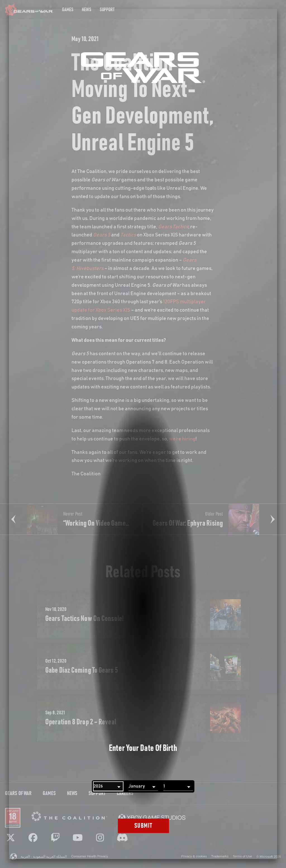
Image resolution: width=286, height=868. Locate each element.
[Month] (143, 786)
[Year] (108, 786)
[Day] (178, 786)
